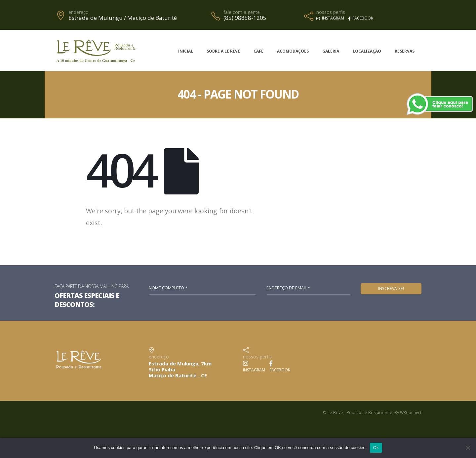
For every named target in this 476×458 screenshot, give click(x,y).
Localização (367, 51)
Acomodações (293, 51)
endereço (79, 12)
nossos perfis (331, 12)
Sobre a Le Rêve (223, 51)
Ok (376, 448)
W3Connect (410, 413)
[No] (468, 448)
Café (258, 51)
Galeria (331, 51)
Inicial (186, 51)
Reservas (405, 51)
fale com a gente (242, 12)
